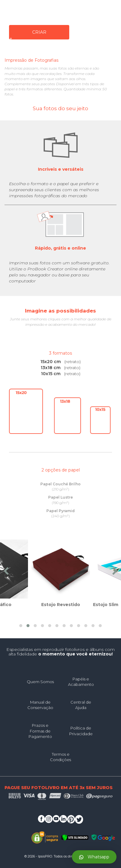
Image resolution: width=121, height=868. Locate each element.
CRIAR (39, 32)
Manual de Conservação (40, 705)
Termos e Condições (60, 757)
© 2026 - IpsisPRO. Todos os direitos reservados (60, 856)
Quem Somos (40, 682)
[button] (21, 626)
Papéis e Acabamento (81, 682)
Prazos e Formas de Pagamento (40, 731)
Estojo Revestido (61, 605)
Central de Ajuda (81, 705)
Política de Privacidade (81, 731)
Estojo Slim (106, 605)
